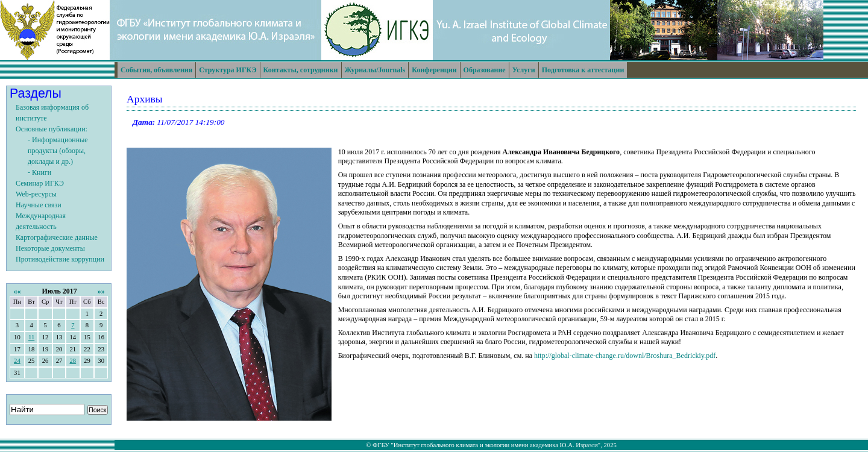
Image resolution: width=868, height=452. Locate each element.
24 (17, 361)
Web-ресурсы (36, 194)
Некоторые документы (50, 248)
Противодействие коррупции (60, 259)
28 (73, 361)
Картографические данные (57, 237)
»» (101, 291)
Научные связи (39, 205)
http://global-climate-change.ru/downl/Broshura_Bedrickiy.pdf (625, 356)
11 (31, 337)
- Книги (39, 172)
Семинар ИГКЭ (40, 183)
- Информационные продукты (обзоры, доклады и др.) (58, 151)
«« (17, 291)
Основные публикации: (52, 129)
